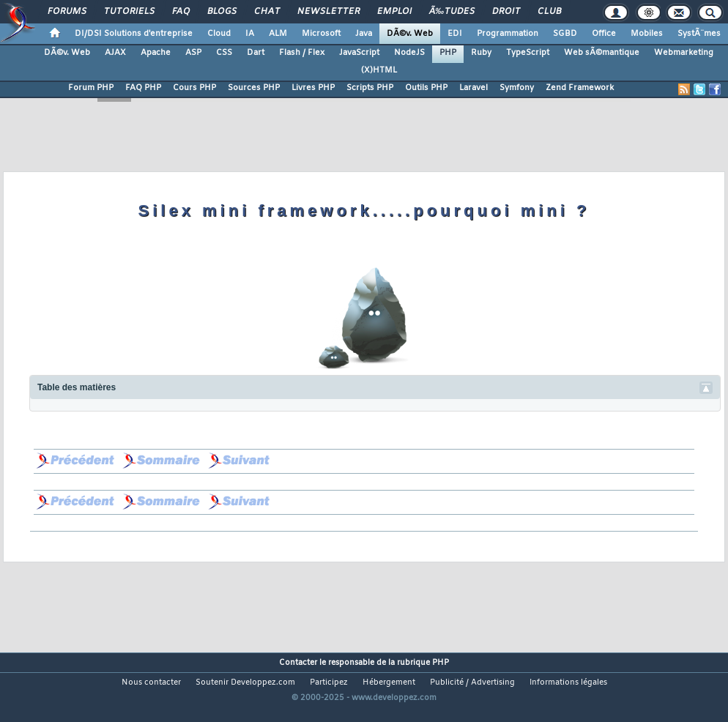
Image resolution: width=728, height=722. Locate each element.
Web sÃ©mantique (602, 53)
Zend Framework (580, 88)
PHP (448, 53)
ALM (278, 34)
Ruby (481, 53)
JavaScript (359, 53)
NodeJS (409, 53)
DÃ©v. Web (410, 34)
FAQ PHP (143, 88)
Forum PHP (91, 88)
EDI (455, 34)
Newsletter (328, 12)
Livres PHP (313, 88)
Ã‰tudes (452, 12)
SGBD (565, 34)
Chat (267, 12)
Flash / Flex (302, 53)
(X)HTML (379, 70)
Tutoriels (129, 12)
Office (604, 34)
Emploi (394, 12)
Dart (256, 53)
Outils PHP (426, 88)
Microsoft (321, 34)
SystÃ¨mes (699, 34)
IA (250, 34)
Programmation (508, 34)
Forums (67, 12)
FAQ (181, 12)
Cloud (219, 34)
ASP (193, 53)
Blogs (222, 12)
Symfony (517, 88)
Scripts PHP (370, 88)
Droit (506, 12)
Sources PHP (254, 88)
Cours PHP (194, 88)
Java (364, 34)
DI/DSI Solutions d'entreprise (134, 34)
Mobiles (647, 34)
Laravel (473, 88)
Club (549, 12)
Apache (156, 53)
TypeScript (528, 53)
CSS (224, 53)
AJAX (115, 53)
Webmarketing (684, 53)
